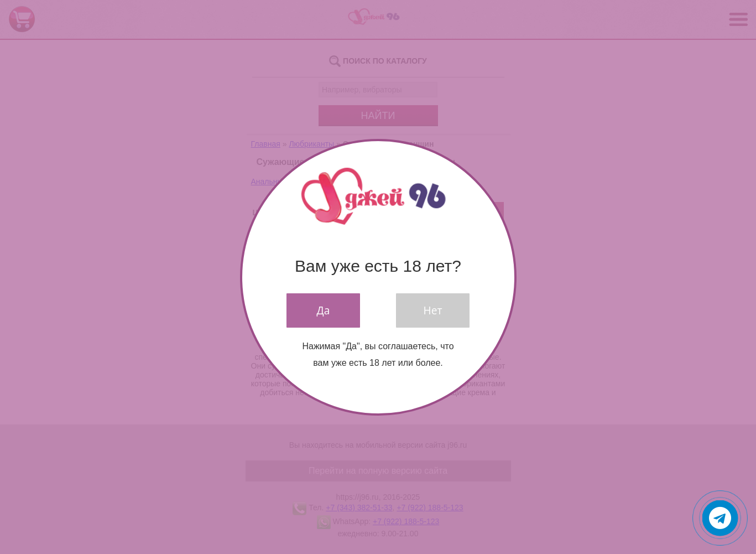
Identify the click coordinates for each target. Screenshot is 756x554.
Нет (433, 310)
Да (324, 310)
